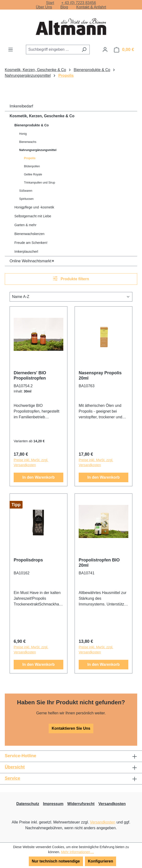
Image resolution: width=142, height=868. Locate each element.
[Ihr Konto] (105, 50)
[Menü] (11, 50)
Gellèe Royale (33, 174)
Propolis (30, 158)
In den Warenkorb (38, 477)
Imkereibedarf (21, 106)
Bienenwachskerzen (29, 234)
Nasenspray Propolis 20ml (100, 375)
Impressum (53, 804)
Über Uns (44, 7)
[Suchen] (84, 50)
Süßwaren (26, 191)
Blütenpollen (32, 166)
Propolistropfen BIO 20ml (99, 563)
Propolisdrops (28, 560)
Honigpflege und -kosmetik (34, 207)
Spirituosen (26, 199)
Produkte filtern (71, 278)
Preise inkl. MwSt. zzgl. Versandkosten (31, 462)
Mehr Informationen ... (77, 852)
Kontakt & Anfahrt (91, 7)
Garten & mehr (25, 225)
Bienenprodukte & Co (32, 125)
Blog (64, 7)
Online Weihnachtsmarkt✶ (32, 261)
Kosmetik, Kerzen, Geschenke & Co (42, 116)
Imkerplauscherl (26, 252)
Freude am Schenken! (31, 243)
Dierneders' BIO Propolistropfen (30, 375)
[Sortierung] (71, 297)
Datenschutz (28, 804)
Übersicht (15, 767)
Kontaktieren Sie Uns (71, 728)
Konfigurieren (101, 861)
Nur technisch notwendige (56, 861)
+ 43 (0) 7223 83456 (79, 3)
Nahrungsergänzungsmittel (38, 150)
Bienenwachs (28, 142)
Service (12, 778)
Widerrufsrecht (81, 804)
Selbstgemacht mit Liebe (33, 216)
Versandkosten (112, 804)
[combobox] (52, 50)
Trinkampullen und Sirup (40, 183)
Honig (23, 134)
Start (50, 3)
